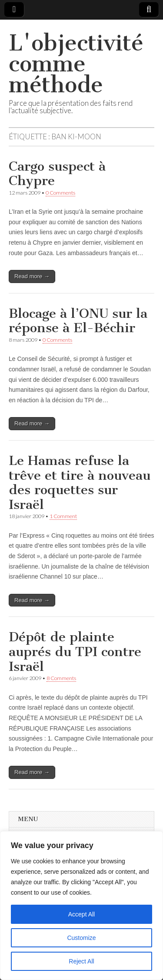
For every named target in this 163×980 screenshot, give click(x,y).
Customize (81, 938)
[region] (81, 906)
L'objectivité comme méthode (76, 64)
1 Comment (63, 516)
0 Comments (60, 193)
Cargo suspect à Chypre (57, 174)
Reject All (81, 961)
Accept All (81, 914)
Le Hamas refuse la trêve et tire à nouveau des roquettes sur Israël (80, 483)
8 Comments (61, 678)
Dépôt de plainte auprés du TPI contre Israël (75, 652)
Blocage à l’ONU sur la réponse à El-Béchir (78, 321)
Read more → (32, 276)
